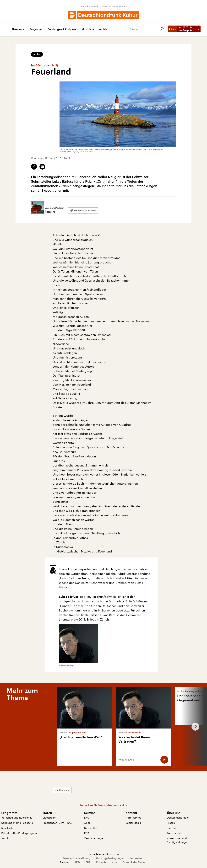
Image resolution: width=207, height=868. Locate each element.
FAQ (87, 817)
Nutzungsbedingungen (110, 858)
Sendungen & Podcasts (62, 29)
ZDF (88, 862)
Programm (36, 29)
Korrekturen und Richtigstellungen (178, 840)
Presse (171, 823)
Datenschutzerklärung (77, 858)
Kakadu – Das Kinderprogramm (20, 833)
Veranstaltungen (94, 838)
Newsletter (91, 828)
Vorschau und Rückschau (17, 817)
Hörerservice (133, 817)
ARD (77, 862)
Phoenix (101, 862)
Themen (17, 29)
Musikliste (88, 29)
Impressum (137, 858)
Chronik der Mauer (134, 862)
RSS (87, 833)
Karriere (172, 828)
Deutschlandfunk (89, 6)
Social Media (133, 823)
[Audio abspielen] (164, 760)
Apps (87, 823)
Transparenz (174, 833)
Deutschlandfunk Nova (115, 6)
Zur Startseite (62, 790)
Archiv (103, 29)
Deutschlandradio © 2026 (103, 854)
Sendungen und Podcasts (17, 823)
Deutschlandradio (178, 817)
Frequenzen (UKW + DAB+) (59, 823)
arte (114, 862)
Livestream (49, 817)
